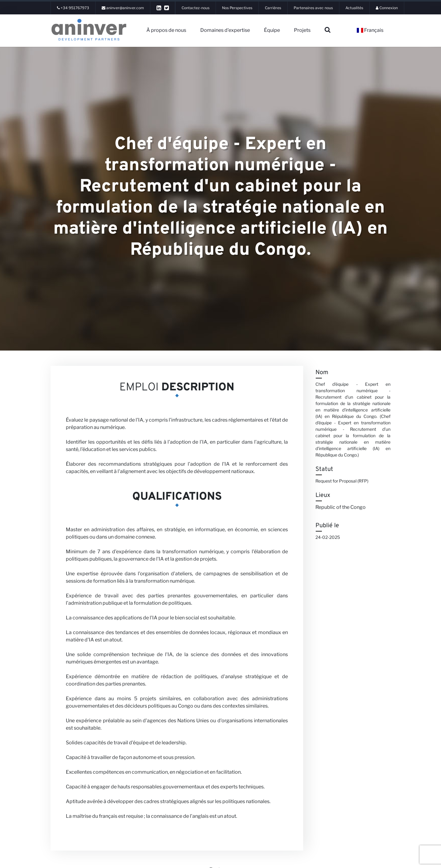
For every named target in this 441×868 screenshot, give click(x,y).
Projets (302, 30)
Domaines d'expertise (225, 30)
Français (370, 30)
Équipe (272, 30)
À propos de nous (166, 30)
